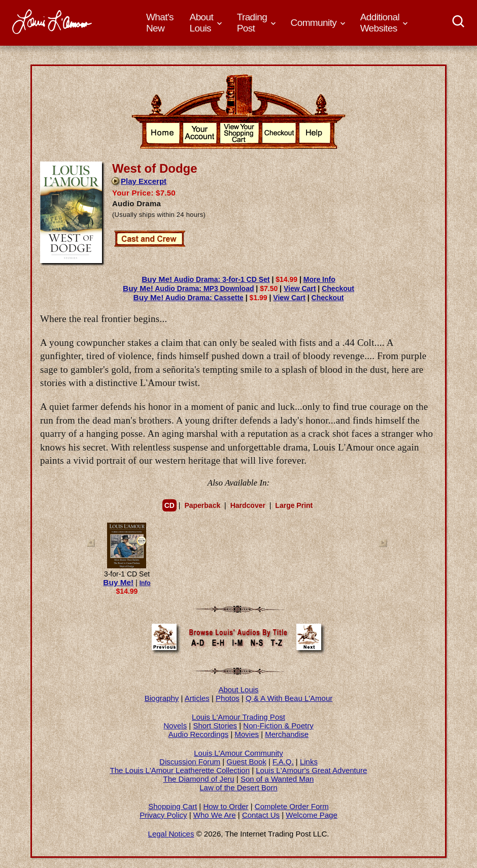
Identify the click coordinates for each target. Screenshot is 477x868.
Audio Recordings (198, 734)
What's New (160, 23)
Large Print (294, 505)
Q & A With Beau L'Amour (289, 698)
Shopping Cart (173, 806)
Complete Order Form (292, 806)
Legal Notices (171, 834)
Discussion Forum (190, 762)
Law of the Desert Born (238, 787)
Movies (247, 734)
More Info (319, 279)
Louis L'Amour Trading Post (238, 717)
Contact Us (261, 815)
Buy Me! (118, 582)
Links (309, 762)
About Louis (238, 689)
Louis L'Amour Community (238, 753)
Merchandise (287, 734)
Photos (228, 698)
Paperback (202, 505)
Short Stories (215, 726)
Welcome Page (311, 815)
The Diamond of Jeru (199, 779)
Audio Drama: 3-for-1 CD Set (206, 279)
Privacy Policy (163, 815)
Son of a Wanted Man (277, 779)
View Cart (300, 288)
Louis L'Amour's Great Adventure (311, 770)
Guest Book (246, 762)
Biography (162, 698)
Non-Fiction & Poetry (278, 726)
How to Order (226, 806)
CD (169, 505)
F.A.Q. (283, 762)
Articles (197, 698)
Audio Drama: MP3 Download (188, 288)
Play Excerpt (139, 181)
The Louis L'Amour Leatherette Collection (180, 770)
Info (145, 583)
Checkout (338, 288)
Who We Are (215, 815)
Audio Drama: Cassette (189, 298)
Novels (175, 726)
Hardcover (248, 505)
